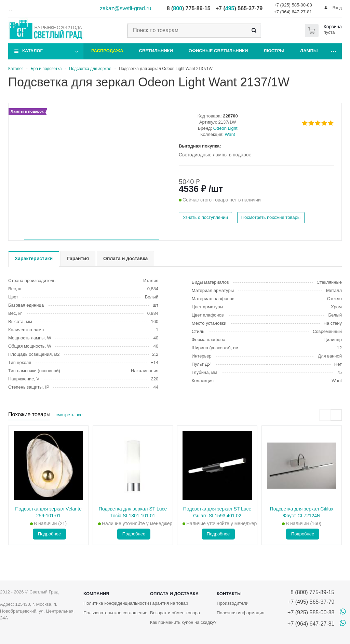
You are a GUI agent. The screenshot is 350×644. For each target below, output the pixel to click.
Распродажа (107, 51)
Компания (96, 594)
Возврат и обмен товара (175, 613)
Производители (233, 603)
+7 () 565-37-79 (239, 8)
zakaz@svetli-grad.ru (126, 8)
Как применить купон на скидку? (183, 622)
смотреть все (69, 415)
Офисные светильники (218, 51)
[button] (92, 240)
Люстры (274, 51)
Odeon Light (225, 128)
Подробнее (49, 534)
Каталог (32, 51)
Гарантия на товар (169, 603)
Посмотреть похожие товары (271, 217)
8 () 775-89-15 (189, 8)
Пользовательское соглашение (115, 613)
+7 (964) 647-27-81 (293, 12)
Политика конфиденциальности (116, 603)
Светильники (156, 51)
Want (230, 134)
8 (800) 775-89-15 (311, 592)
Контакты (229, 594)
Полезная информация (240, 613)
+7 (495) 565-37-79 (311, 602)
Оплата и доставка (174, 594)
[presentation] (325, 415)
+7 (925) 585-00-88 (293, 5)
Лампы (309, 51)
